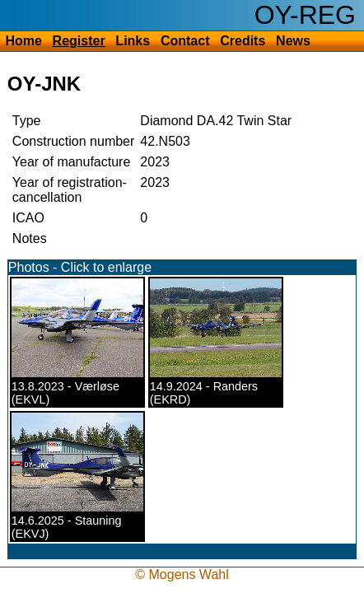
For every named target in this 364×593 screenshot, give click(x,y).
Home (23, 41)
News (293, 41)
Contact (185, 41)
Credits (243, 41)
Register (79, 41)
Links (133, 41)
